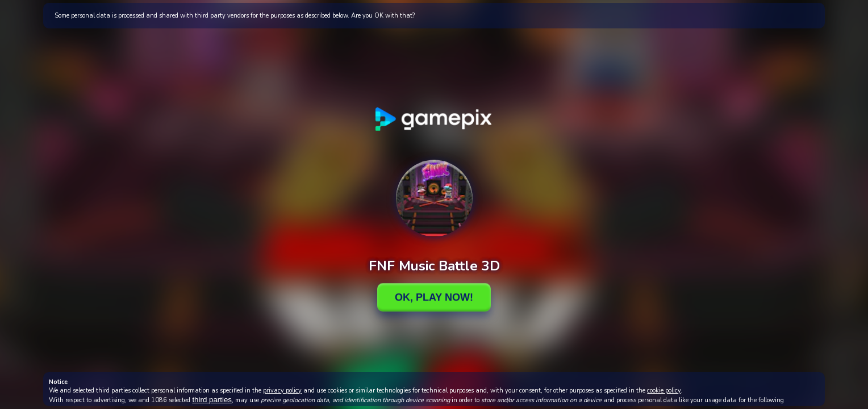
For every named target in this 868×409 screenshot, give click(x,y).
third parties (212, 400)
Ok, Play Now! (434, 297)
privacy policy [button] (282, 391)
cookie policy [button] (664, 391)
